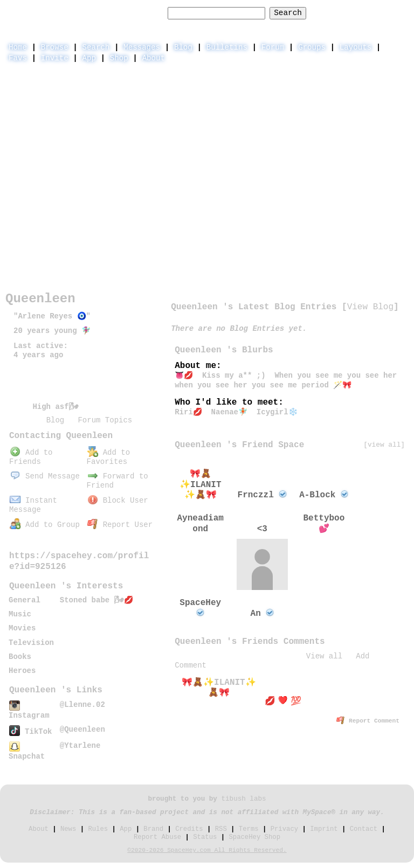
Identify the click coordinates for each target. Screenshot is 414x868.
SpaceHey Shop (254, 837)
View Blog (370, 307)
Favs (18, 58)
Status (205, 837)
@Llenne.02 (82, 705)
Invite (55, 58)
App (89, 58)
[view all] (384, 445)
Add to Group (45, 525)
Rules (98, 829)
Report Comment (368, 721)
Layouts (356, 47)
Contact (364, 829)
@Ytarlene (80, 746)
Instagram (29, 711)
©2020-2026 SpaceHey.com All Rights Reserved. (207, 850)
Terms (249, 829)
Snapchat (27, 752)
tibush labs (243, 799)
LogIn (355, 12)
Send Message (45, 476)
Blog (183, 47)
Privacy (284, 829)
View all (324, 656)
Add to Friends (31, 457)
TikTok (30, 732)
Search (288, 13)
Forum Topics (105, 420)
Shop (119, 58)
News (68, 829)
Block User (118, 501)
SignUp (395, 12)
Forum (273, 47)
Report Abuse (157, 837)
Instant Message (33, 505)
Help (320, 12)
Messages (142, 47)
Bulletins (227, 47)
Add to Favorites (108, 457)
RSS (221, 829)
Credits (189, 829)
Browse (55, 47)
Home (18, 47)
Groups (312, 47)
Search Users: (133, 13)
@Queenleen (82, 730)
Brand (153, 829)
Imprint (324, 829)
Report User (120, 525)
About (154, 58)
